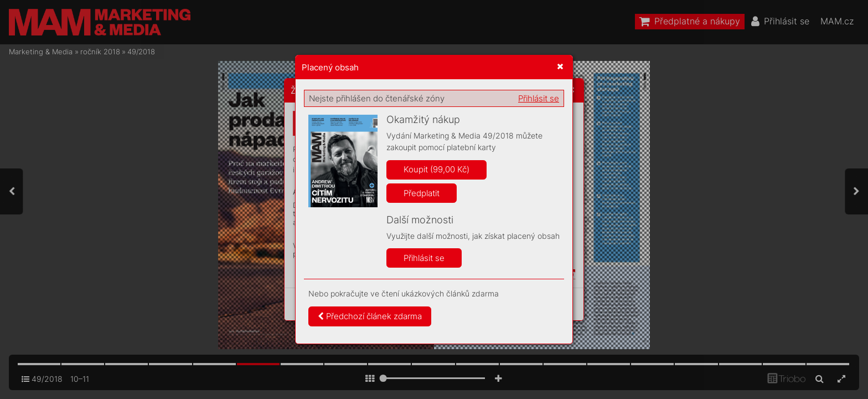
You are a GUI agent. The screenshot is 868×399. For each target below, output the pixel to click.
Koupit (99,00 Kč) (436, 169)
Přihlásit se (539, 98)
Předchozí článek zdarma (370, 316)
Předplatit (422, 193)
